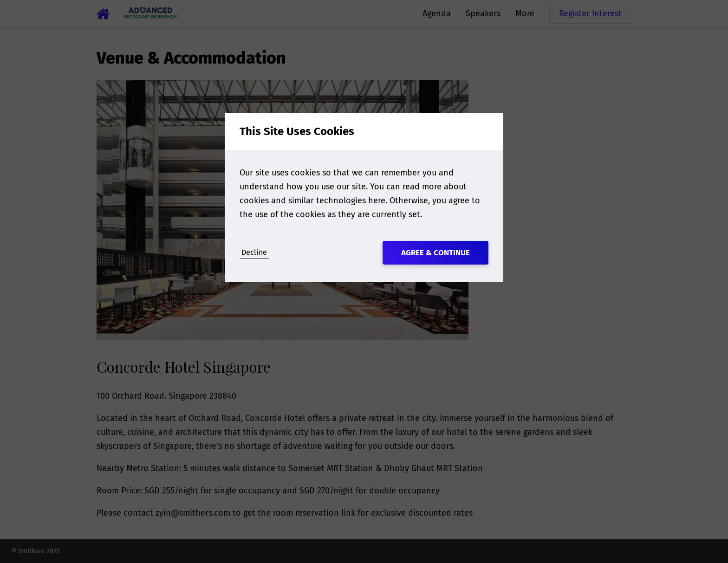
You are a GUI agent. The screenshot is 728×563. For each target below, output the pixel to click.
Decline (254, 252)
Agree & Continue (435, 253)
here (377, 201)
